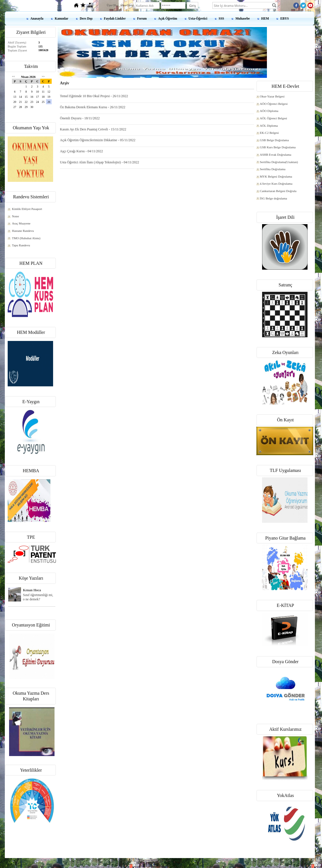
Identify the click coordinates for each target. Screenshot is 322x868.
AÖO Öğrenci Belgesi (274, 104)
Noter (15, 216)
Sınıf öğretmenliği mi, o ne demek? (38, 597)
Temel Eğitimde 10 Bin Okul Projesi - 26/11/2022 (94, 96)
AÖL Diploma (269, 126)
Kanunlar (62, 18)
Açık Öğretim (168, 18)
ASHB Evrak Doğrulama (276, 155)
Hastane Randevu (23, 231)
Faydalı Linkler (115, 18)
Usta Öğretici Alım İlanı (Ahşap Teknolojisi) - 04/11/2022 (100, 162)
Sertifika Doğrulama (273, 169)
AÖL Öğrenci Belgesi (273, 118)
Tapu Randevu (21, 245)
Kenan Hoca (32, 590)
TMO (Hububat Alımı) (26, 238)
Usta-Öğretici (198, 18)
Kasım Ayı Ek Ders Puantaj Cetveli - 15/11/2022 (93, 129)
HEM (265, 18)
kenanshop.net (161, 860)
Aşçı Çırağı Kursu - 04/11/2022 (81, 151)
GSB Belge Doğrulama (274, 140)
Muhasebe (242, 18)
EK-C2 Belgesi (269, 133)
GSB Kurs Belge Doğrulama (278, 147)
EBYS (285, 18)
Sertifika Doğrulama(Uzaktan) (279, 162)
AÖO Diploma (269, 111)
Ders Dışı (86, 18)
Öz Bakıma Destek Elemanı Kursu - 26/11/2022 (93, 107)
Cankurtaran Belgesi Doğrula (278, 191)
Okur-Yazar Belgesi (272, 96)
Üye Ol (111, 5)
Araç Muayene (21, 223)
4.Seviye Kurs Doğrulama (276, 184)
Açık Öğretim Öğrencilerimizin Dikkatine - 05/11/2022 (98, 140)
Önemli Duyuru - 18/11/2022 (80, 118)
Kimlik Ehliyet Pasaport (27, 209)
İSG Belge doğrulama (273, 198)
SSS (221, 18)
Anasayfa (37, 18)
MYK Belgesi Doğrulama (276, 176)
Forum (142, 18)
